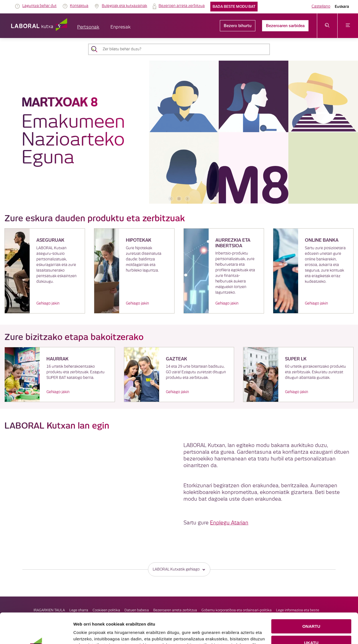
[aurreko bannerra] (171, 199)
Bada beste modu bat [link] (234, 7)
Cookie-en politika (192, 632)
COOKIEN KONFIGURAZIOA (311, 628)
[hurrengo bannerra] (187, 199)
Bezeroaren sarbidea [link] (285, 26)
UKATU (311, 611)
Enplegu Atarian (229, 523)
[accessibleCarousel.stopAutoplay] (179, 199)
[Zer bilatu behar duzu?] (184, 49)
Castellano (321, 6)
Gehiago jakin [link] (48, 303)
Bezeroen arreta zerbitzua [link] (182, 6)
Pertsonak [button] (88, 27)
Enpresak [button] (121, 27)
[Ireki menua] (348, 26)
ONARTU (311, 595)
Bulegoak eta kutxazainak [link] (124, 6)
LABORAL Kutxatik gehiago (179, 569)
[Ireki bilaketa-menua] (327, 26)
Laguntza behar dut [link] (39, 6)
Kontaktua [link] (79, 6)
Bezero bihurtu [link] (238, 26)
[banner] (179, 132)
